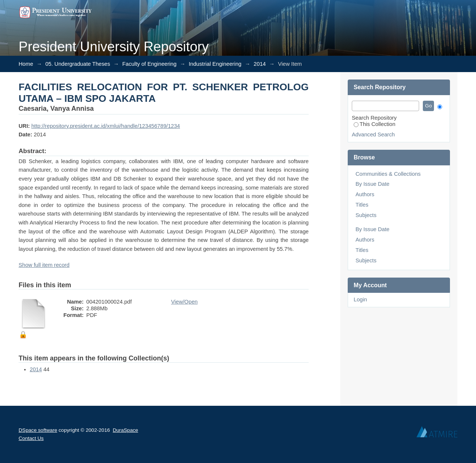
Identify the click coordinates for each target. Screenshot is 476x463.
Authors (365, 194)
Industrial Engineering (215, 64)
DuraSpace (125, 430)
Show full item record (44, 265)
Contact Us (31, 438)
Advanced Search (373, 135)
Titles (362, 205)
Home (26, 64)
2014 (260, 64)
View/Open (184, 302)
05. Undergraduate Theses (78, 64)
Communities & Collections (388, 174)
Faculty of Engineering (149, 64)
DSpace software (38, 430)
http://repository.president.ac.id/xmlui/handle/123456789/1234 (106, 126)
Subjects (366, 215)
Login (360, 300)
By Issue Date (372, 184)
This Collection (374, 124)
